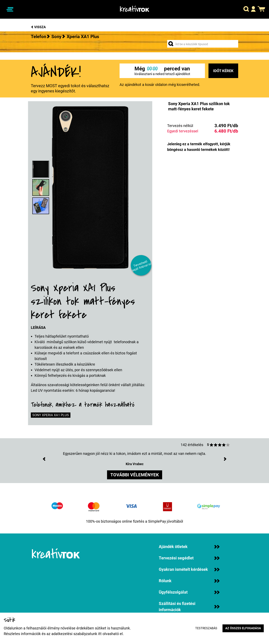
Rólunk (189, 581)
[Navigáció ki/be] (10, 9)
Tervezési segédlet (189, 558)
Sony (56, 37)
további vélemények (135, 475)
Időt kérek (223, 71)
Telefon (38, 37)
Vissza (38, 27)
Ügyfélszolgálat (189, 592)
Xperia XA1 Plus (83, 37)
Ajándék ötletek (189, 547)
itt (100, 634)
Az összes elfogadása (243, 628)
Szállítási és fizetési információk (189, 607)
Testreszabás (206, 628)
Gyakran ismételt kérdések (189, 569)
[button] (246, 9)
